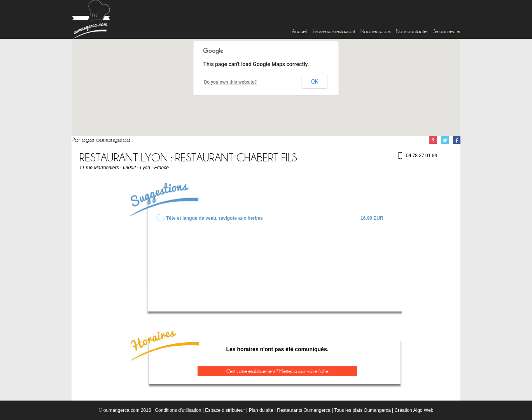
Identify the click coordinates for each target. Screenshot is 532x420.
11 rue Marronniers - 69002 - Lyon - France (124, 168)
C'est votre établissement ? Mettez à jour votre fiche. (277, 371)
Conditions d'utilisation (178, 410)
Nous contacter (412, 31)
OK (315, 82)
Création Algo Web (414, 410)
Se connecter (447, 31)
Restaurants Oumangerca (304, 410)
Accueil (300, 31)
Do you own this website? (231, 82)
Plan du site (261, 410)
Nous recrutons (375, 31)
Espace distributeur (225, 410)
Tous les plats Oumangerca (362, 410)
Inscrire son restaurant (334, 31)
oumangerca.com (122, 410)
